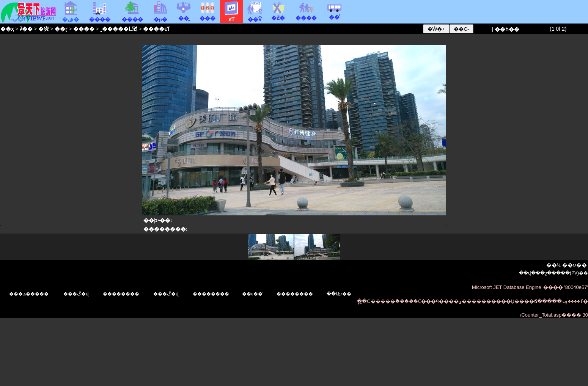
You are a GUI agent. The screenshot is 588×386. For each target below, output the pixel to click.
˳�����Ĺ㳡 (119, 29)
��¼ (554, 265)
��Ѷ (255, 17)
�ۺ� (71, 17)
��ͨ (334, 14)
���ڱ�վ (76, 294)
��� (208, 16)
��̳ (184, 16)
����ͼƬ (156, 29)
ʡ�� (26, 29)
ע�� (580, 265)
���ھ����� (29, 294)
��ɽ (61, 29)
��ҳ (7, 29)
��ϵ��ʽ (253, 294)
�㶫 (44, 29)
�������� (211, 294)
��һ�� (507, 29)
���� (306, 15)
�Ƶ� (278, 15)
